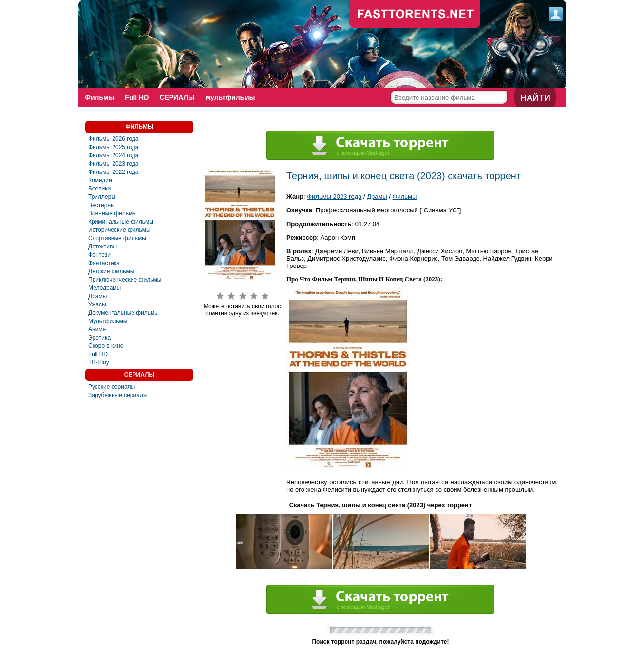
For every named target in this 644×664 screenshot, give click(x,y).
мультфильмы (230, 97)
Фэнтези (99, 255)
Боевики (99, 189)
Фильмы (99, 97)
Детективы (103, 247)
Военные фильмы (113, 213)
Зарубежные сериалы (118, 395)
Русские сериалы (112, 387)
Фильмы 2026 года (114, 139)
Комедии (100, 180)
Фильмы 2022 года (114, 172)
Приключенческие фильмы (125, 280)
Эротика (99, 338)
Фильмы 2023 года (114, 164)
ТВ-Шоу (99, 362)
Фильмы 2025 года (114, 147)
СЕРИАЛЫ (177, 97)
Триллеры (102, 197)
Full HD (137, 97)
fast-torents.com (415, 15)
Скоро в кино (106, 346)
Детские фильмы (111, 271)
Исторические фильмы (119, 230)
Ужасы (97, 304)
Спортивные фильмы (117, 238)
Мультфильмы (108, 321)
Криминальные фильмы (121, 222)
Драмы (97, 296)
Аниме (97, 329)
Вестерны (102, 205)
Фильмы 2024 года (114, 155)
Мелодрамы (104, 288)
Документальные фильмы (123, 313)
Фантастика (104, 263)
